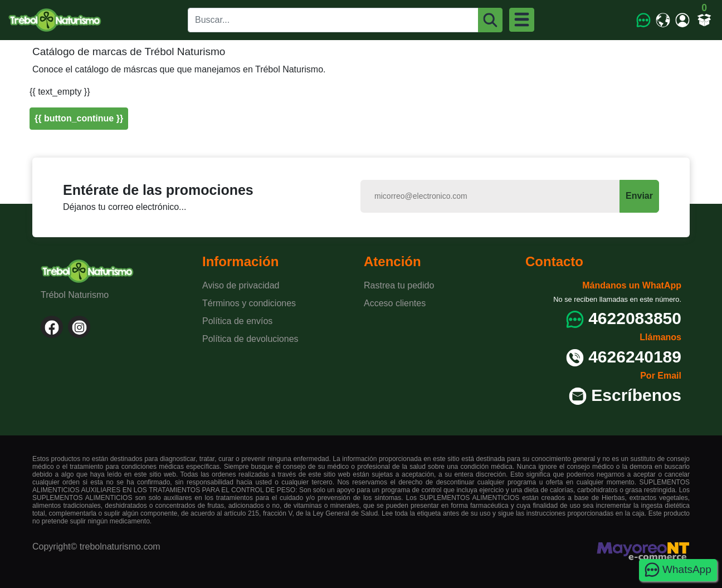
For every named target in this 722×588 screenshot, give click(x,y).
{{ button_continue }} (79, 118)
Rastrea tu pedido (399, 285)
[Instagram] (79, 327)
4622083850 (635, 318)
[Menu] (522, 20)
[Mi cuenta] (683, 20)
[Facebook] (52, 327)
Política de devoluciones (250, 339)
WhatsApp (678, 570)
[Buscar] (491, 20)
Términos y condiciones (249, 303)
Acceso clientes (395, 303)
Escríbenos (636, 395)
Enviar (639, 196)
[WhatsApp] (644, 20)
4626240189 (635, 357)
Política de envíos (237, 321)
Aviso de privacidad (241, 285)
